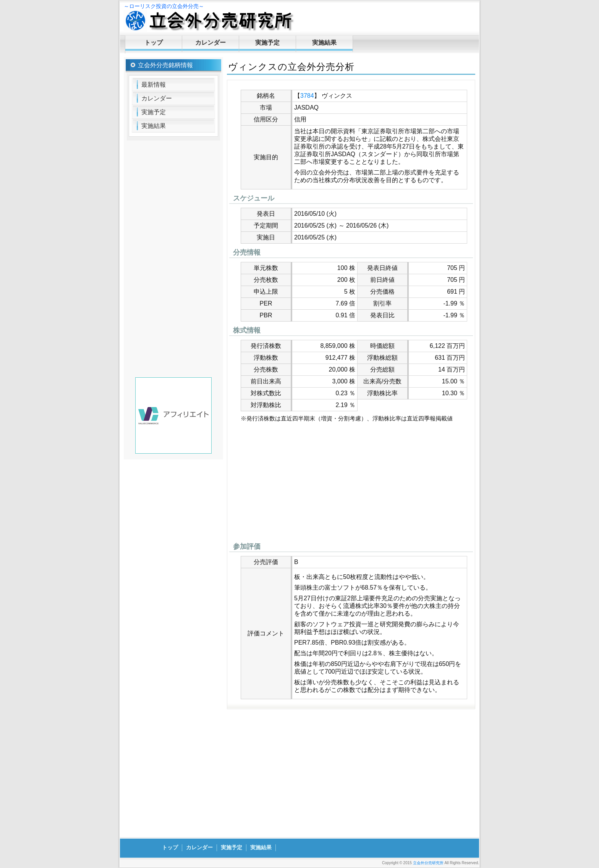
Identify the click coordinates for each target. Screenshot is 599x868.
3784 (307, 96)
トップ (154, 43)
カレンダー (210, 43)
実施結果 (324, 43)
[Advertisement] (351, 484)
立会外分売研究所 (428, 863)
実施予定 (267, 43)
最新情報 (154, 85)
